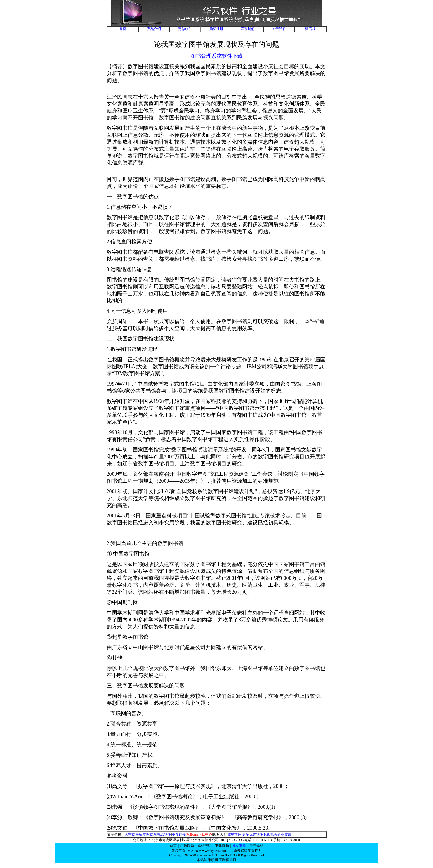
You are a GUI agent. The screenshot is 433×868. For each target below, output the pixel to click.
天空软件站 (133, 834)
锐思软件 (164, 834)
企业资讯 (284, 834)
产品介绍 (154, 29)
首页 (123, 29)
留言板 (310, 29)
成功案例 (239, 846)
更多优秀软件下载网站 (259, 834)
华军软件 (150, 834)
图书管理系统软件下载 (217, 56)
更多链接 (179, 834)
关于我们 (279, 29)
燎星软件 (234, 834)
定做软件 (185, 29)
